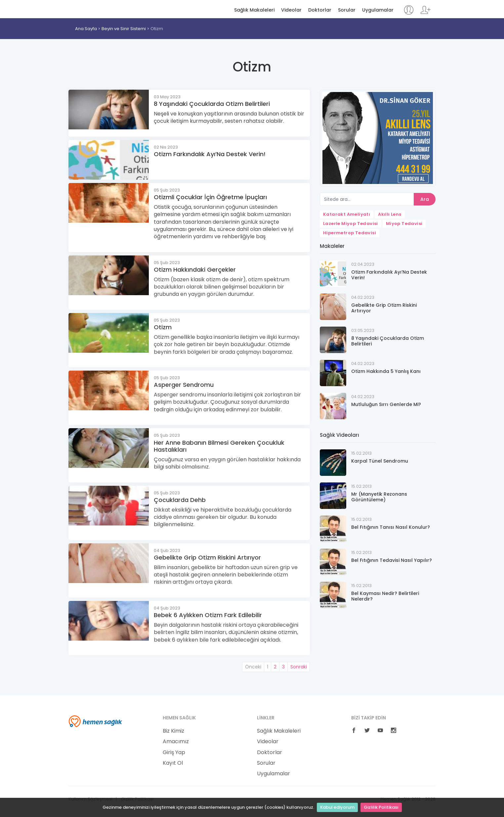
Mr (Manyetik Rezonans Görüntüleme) (379, 497)
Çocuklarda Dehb (180, 500)
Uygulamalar (378, 10)
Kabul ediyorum (337, 807)
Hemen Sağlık (95, 9)
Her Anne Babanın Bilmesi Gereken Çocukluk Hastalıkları (219, 446)
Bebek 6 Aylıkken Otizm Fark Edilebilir (208, 615)
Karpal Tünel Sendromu (380, 461)
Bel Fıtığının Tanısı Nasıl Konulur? (391, 527)
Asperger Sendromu (184, 385)
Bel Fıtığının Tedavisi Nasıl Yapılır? (392, 560)
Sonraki (299, 667)
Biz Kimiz (173, 731)
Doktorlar (320, 10)
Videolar (291, 10)
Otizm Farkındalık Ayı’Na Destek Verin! (210, 154)
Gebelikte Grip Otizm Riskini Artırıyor (207, 557)
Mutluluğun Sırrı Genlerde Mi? (386, 404)
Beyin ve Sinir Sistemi (124, 29)
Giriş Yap (174, 752)
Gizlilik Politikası (381, 807)
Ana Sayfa (86, 29)
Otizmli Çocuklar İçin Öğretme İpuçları (210, 197)
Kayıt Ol (173, 763)
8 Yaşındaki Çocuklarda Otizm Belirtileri (212, 104)
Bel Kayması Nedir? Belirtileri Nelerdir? (385, 596)
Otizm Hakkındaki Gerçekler (195, 270)
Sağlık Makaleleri (254, 10)
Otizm (157, 29)
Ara (425, 199)
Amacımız (176, 742)
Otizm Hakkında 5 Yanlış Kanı (386, 371)
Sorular (347, 10)
